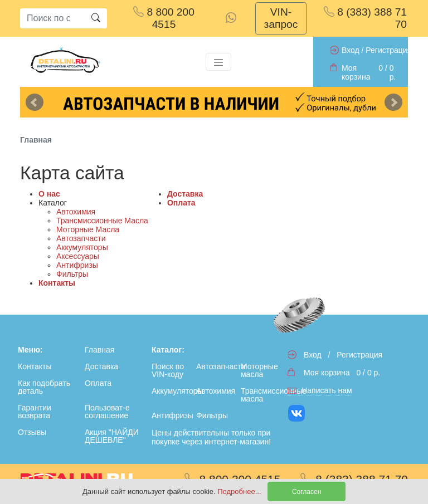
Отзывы (32, 432)
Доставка (185, 194)
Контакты (57, 283)
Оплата (181, 203)
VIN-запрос (281, 18)
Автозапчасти (81, 238)
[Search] (52, 18)
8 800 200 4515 (164, 18)
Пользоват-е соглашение (107, 412)
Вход (351, 50)
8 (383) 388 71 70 (365, 18)
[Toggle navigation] (218, 62)
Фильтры (72, 274)
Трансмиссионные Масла (102, 221)
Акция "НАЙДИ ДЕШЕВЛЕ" (112, 436)
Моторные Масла (88, 229)
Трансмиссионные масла (261, 395)
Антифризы (77, 265)
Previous (35, 102)
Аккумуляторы (82, 247)
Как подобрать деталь (44, 387)
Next (393, 102)
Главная (99, 350)
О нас (49, 194)
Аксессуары (78, 256)
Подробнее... (240, 491)
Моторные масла (259, 370)
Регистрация (388, 50)
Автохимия (76, 212)
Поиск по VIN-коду (168, 370)
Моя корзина (356, 72)
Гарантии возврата (35, 412)
